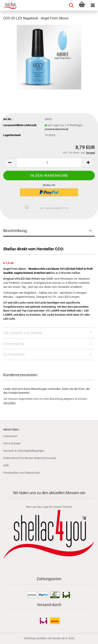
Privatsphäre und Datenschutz (21, 473)
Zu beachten (14, 354)
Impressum (10, 436)
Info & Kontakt (12, 443)
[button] (10, 163)
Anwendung (14, 344)
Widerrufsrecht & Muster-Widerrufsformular (30, 458)
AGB (6, 465)
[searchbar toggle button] (71, 5)
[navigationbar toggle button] (93, 5)
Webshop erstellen (35, 638)
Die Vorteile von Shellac (23, 333)
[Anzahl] (49, 163)
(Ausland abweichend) (57, 129)
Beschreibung (15, 231)
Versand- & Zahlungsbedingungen (24, 451)
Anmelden (9, 403)
